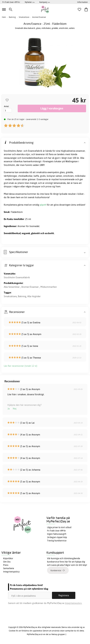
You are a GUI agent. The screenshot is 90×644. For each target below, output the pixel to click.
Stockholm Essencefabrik (17, 277)
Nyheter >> (30, 2)
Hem (4, 17)
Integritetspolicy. (73, 603)
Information (82, 2)
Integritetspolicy (11, 572)
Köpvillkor (8, 558)
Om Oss (7, 562)
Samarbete (9, 568)
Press (6, 565)
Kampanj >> (45, 2)
